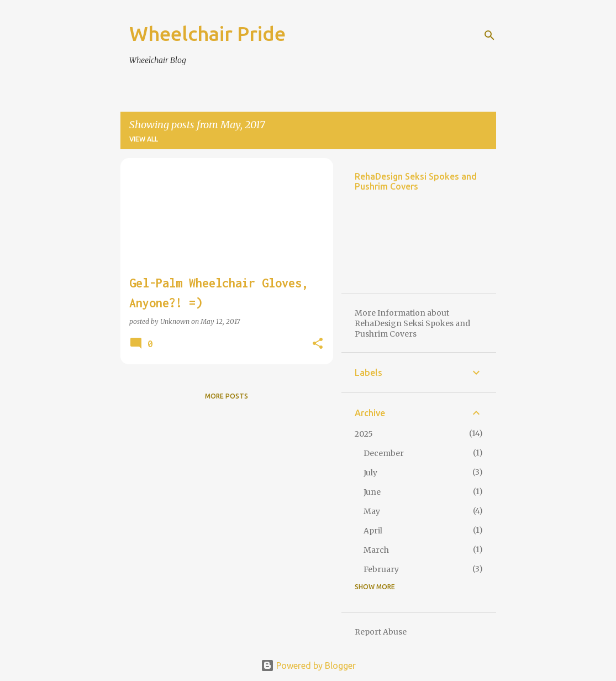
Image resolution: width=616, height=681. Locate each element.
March (376, 550)
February (381, 569)
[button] (318, 344)
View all (144, 139)
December (384, 453)
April (373, 531)
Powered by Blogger (308, 666)
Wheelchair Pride (207, 33)
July (370, 473)
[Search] (489, 35)
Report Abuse (381, 632)
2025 (364, 434)
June (372, 492)
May (372, 511)
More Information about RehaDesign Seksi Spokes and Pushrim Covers (412, 323)
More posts (227, 396)
